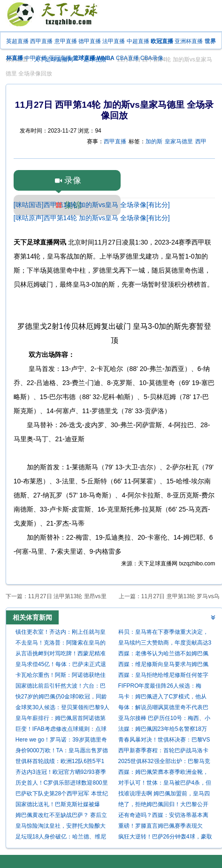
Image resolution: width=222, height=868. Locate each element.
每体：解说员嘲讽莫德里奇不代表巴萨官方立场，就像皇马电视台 (163, 708)
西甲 (201, 141)
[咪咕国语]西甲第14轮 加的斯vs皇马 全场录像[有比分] (92, 205)
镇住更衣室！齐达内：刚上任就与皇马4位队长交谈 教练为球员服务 (61, 633)
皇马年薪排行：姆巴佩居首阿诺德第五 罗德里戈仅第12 (61, 719)
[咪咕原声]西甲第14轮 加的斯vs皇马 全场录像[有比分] (92, 218)
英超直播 (17, 41)
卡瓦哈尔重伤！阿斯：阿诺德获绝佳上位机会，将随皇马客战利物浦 (61, 676)
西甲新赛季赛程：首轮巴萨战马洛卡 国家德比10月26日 (163, 752)
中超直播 (138, 41)
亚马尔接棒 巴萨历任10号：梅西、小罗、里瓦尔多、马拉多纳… (165, 719)
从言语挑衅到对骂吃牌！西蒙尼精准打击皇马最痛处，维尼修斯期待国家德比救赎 (61, 655)
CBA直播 (127, 58)
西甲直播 (41, 41)
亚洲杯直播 (189, 41)
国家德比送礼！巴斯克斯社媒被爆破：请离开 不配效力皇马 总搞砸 (58, 805)
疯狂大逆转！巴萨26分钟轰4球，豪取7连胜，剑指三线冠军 (165, 838)
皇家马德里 (179, 141)
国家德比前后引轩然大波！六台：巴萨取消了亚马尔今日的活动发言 (61, 687)
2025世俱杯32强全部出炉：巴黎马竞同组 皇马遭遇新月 (164, 762)
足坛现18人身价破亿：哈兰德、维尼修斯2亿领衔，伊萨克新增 (61, 838)
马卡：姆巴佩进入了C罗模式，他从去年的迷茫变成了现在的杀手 (163, 698)
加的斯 (154, 141)
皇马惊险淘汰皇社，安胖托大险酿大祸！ (61, 827)
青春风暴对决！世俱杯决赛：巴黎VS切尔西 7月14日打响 (164, 741)
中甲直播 (36, 58)
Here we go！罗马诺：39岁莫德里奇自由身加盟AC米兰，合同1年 (61, 741)
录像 (73, 180)
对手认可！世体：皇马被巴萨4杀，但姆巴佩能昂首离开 (165, 784)
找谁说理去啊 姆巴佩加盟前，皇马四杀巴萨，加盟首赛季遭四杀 (164, 795)
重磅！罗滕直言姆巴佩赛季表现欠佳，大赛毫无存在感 (161, 827)
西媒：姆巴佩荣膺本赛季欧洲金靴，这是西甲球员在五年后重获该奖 (163, 773)
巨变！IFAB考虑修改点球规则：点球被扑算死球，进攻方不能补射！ (61, 730)
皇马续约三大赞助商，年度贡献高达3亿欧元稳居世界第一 (165, 644)
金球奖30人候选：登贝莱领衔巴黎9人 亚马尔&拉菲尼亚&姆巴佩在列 (62, 708)
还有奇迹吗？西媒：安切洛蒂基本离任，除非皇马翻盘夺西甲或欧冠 (163, 816)
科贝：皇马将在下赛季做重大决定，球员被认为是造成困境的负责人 (163, 633)
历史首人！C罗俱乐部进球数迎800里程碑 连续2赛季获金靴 (62, 784)
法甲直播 (114, 41)
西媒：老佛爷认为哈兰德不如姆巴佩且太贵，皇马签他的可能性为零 (163, 655)
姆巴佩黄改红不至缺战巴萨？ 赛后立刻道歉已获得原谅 (61, 816)
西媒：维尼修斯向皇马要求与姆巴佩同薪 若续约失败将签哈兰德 (163, 665)
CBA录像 (152, 58)
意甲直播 (66, 41)
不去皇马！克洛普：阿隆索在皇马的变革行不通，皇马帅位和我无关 (61, 644)
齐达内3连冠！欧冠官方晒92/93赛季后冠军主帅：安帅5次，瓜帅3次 (61, 773)
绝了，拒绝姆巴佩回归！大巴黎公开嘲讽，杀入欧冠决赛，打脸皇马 (163, 805)
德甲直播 (90, 41)
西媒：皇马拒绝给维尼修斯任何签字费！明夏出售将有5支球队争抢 (163, 676)
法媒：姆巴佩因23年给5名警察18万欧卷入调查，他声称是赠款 (163, 730)
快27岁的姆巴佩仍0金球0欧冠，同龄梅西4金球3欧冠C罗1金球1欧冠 (61, 698)
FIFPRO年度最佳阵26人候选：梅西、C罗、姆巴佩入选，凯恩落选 (160, 687)
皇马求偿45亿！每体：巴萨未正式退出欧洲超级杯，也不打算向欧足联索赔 (61, 665)
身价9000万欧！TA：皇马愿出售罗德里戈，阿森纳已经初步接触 (62, 752)
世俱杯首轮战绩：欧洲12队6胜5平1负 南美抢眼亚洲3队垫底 (60, 762)
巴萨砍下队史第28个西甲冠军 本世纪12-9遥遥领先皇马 (62, 795)
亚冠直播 (60, 58)
